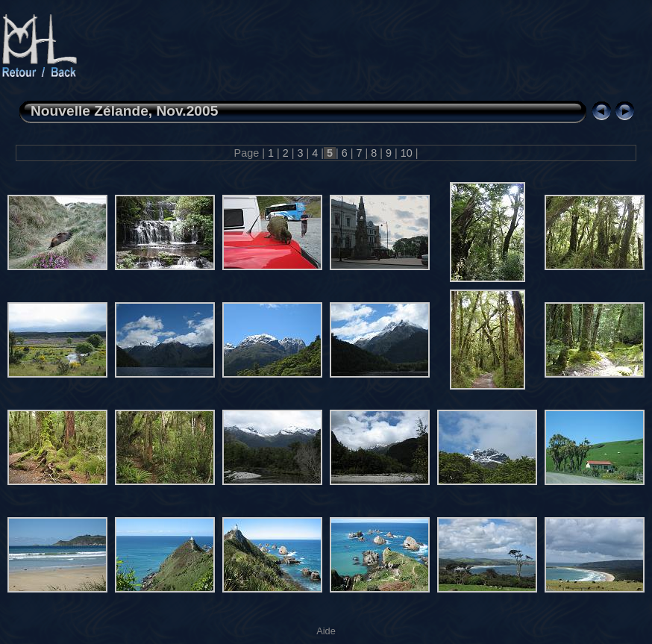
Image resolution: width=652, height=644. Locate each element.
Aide (326, 631)
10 (407, 153)
